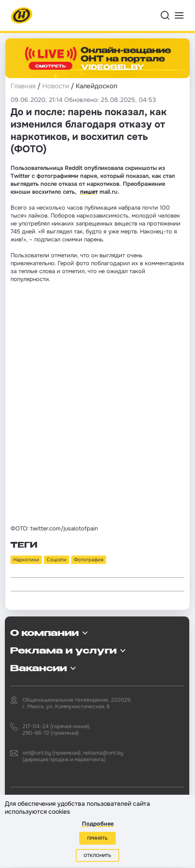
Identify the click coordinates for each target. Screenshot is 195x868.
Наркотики (26, 560)
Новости (56, 86)
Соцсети (57, 560)
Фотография (89, 560)
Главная (23, 86)
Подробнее (98, 824)
